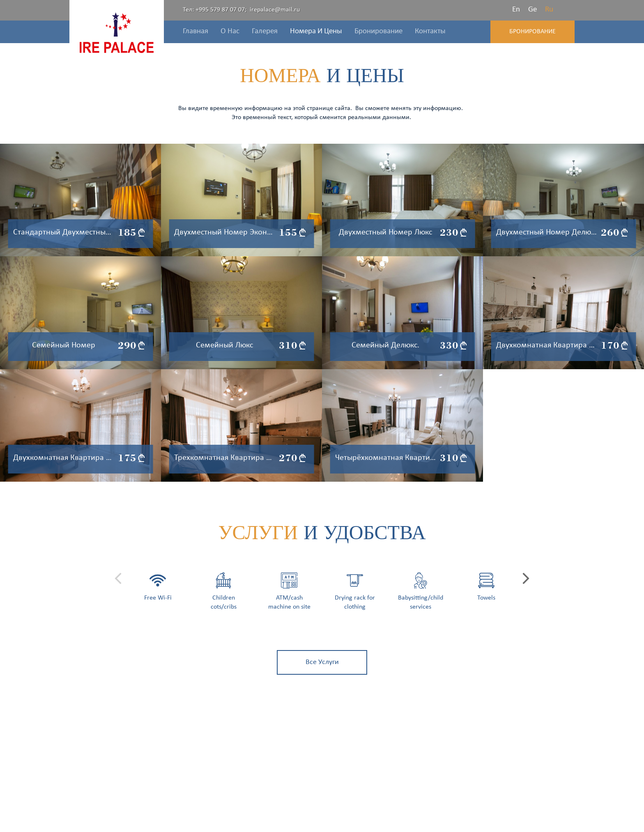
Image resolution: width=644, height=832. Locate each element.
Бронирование (532, 32)
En (516, 10)
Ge (532, 10)
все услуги (322, 662)
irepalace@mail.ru (275, 10)
